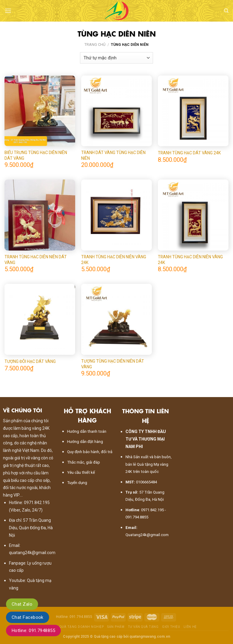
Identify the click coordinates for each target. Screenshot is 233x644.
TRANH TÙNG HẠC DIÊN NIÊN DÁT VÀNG (36, 260)
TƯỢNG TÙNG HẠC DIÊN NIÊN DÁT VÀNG (113, 364)
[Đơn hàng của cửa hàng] (116, 58)
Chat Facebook (28, 617)
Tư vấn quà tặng (143, 627)
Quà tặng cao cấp (108, 637)
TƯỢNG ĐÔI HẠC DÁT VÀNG (30, 361)
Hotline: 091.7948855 (33, 631)
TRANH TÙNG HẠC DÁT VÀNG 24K (189, 153)
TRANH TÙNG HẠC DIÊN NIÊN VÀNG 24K (114, 260)
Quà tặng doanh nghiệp (82, 627)
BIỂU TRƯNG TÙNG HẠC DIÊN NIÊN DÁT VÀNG (36, 155)
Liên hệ (190, 627)
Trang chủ (95, 45)
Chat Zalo (22, 604)
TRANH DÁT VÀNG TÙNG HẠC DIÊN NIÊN (113, 155)
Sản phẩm (116, 627)
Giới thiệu (171, 627)
